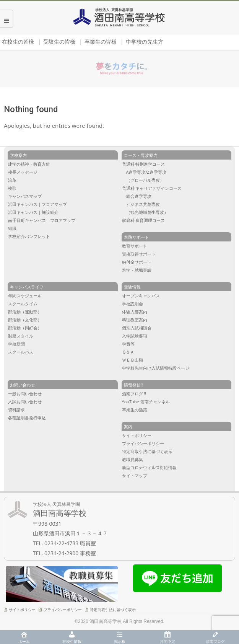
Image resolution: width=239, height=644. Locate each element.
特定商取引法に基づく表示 (113, 610)
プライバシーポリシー (63, 610)
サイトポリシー (22, 610)
